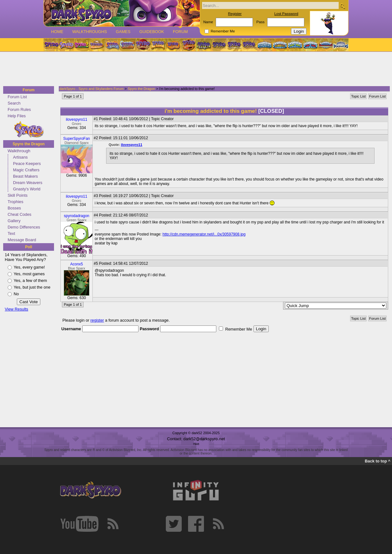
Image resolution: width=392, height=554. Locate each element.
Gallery (14, 221)
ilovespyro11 (76, 120)
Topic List (358, 96)
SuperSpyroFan (77, 139)
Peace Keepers (27, 164)
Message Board (22, 240)
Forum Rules (19, 109)
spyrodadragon (77, 216)
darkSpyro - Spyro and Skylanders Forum (91, 89)
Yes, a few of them (30, 280)
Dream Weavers (28, 183)
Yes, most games (29, 274)
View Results (17, 309)
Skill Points (18, 195)
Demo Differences (24, 227)
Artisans (20, 157)
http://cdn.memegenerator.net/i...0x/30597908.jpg (204, 234)
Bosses (14, 208)
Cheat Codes (20, 214)
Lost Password (286, 14)
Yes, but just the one (32, 287)
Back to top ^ (378, 461)
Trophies (15, 202)
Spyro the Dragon (29, 144)
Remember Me (223, 31)
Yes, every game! (29, 267)
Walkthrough (19, 151)
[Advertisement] (194, 69)
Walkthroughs (89, 32)
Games (123, 32)
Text (11, 233)
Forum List (17, 97)
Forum (180, 32)
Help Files (17, 116)
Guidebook (152, 32)
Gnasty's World (27, 189)
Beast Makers (25, 176)
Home (57, 32)
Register (235, 14)
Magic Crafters (26, 170)
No (16, 294)
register (97, 320)
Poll (29, 247)
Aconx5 (77, 264)
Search (14, 103)
